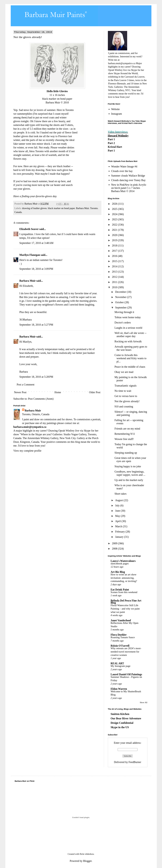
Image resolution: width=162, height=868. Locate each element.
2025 (115, 209)
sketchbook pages (120, 564)
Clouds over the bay (122, 171)
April (118, 521)
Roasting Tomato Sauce (123, 637)
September (121, 308)
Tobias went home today (128, 317)
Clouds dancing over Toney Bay (128, 180)
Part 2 (111, 143)
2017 (115, 251)
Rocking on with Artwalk (128, 341)
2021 (115, 230)
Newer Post (20, 392)
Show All (144, 702)
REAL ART (117, 663)
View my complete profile (27, 451)
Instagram (117, 114)
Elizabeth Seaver (29, 229)
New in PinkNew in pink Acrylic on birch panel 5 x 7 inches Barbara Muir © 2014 (129, 188)
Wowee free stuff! (124, 439)
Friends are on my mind (127, 429)
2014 (115, 266)
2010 (115, 287)
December (121, 292)
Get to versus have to (126, 396)
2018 (115, 245)
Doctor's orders (123, 323)
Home (58, 392)
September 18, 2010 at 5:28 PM (36, 377)
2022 (115, 225)
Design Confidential (122, 723)
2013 (115, 272)
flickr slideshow (87, 854)
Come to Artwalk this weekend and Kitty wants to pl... (131, 358)
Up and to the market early (129, 480)
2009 (115, 543)
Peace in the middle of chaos (130, 367)
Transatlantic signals (126, 386)
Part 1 (111, 139)
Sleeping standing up (126, 453)
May (118, 516)
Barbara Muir (28, 281)
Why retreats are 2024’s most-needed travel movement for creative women (126, 652)
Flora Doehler (119, 635)
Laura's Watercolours (123, 561)
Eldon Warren (119, 689)
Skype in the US (120, 727)
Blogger (87, 861)
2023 (115, 219)
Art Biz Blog (118, 572)
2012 (115, 277)
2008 (115, 549)
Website (116, 109)
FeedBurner (135, 762)
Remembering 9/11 (125, 434)
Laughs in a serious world (128, 328)
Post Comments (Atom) (41, 399)
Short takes (121, 494)
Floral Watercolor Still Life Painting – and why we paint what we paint (125, 609)
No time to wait (123, 391)
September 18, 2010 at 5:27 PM (36, 325)
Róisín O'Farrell (120, 646)
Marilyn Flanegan (30, 255)
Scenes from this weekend (124, 592)
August (119, 500)
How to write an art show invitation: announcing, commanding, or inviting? (124, 578)
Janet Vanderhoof (121, 620)
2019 (115, 240)
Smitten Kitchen (120, 714)
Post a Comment (26, 385)
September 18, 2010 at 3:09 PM (36, 269)
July (118, 505)
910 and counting (124, 406)
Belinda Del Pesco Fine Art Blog (126, 602)
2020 (115, 235)
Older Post (95, 392)
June (118, 511)
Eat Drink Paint (120, 590)
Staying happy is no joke (128, 466)
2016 (115, 256)
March (119, 526)
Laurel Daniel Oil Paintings (126, 674)
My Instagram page (121, 666)
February (120, 532)
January (120, 537)
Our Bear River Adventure (126, 718)
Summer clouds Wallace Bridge (128, 176)
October (120, 302)
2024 (115, 214)
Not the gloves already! (127, 401)
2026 (115, 204)
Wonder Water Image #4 (124, 166)
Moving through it (124, 312)
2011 (115, 282)
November (121, 297)
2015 (115, 261)
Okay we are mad (124, 372)
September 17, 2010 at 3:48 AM (36, 243)
